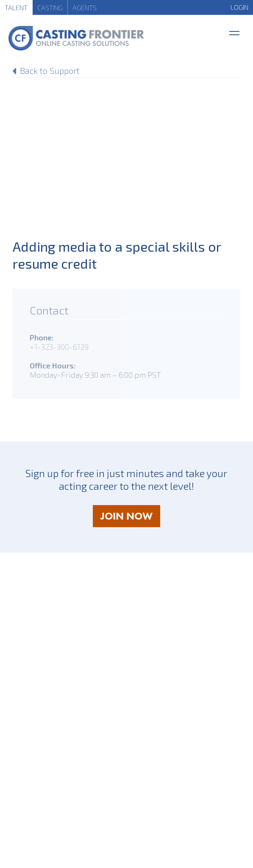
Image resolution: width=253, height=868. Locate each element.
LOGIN (239, 7)
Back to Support (50, 70)
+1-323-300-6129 (59, 347)
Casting (50, 7)
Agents (85, 7)
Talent (16, 7)
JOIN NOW (130, 518)
